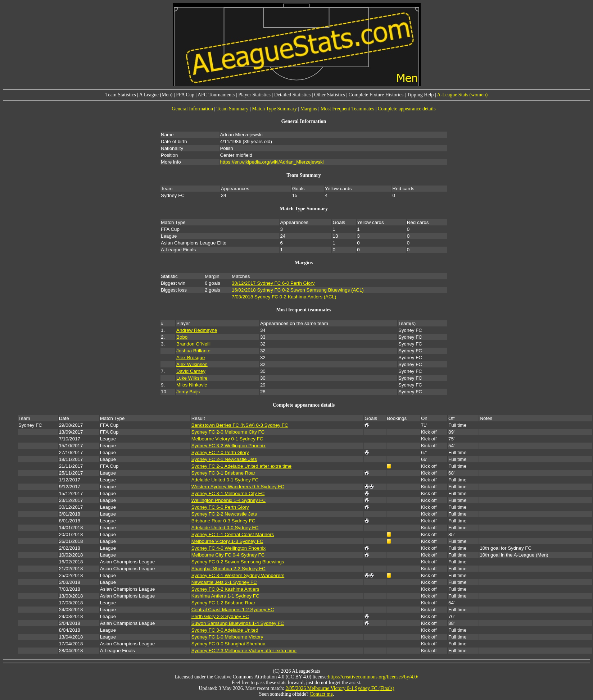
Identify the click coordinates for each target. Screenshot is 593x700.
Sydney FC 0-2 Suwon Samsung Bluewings (238, 562)
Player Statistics (254, 95)
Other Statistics (330, 95)
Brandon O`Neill (193, 344)
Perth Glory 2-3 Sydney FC (220, 616)
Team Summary (233, 109)
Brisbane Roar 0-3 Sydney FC (223, 521)
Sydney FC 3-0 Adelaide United (225, 630)
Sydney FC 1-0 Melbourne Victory (227, 637)
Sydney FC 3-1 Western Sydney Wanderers (238, 575)
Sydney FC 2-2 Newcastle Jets (224, 514)
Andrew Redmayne (197, 330)
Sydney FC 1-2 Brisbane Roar (223, 603)
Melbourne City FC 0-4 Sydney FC (228, 555)
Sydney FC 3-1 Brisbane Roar (223, 473)
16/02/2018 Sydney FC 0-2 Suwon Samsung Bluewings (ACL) (298, 290)
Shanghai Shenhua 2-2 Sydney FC (228, 569)
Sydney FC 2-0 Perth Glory (220, 452)
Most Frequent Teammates (347, 109)
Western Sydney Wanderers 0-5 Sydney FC (238, 487)
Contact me (321, 694)
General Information (192, 109)
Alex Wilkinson (192, 364)
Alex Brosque (191, 358)
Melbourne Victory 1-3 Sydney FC (227, 541)
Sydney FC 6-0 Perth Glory (220, 507)
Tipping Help (420, 95)
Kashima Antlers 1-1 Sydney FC (225, 596)
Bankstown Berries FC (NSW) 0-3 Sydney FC (240, 425)
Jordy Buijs (188, 392)
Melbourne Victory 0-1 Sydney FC (227, 439)
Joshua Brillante (193, 351)
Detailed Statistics (292, 95)
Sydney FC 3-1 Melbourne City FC (228, 493)
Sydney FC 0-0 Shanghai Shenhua (228, 644)
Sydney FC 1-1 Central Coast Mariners (233, 534)
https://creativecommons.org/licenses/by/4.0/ (373, 677)
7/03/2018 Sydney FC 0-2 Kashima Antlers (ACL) (284, 297)
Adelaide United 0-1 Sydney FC (225, 480)
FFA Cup (185, 95)
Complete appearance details (407, 109)
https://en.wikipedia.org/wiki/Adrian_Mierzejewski (272, 162)
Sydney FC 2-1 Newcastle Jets (224, 459)
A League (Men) (156, 95)
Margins (309, 109)
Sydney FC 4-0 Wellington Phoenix (228, 548)
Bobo (182, 337)
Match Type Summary (274, 109)
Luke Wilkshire (192, 378)
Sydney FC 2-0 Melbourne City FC (228, 432)
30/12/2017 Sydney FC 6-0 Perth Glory (273, 283)
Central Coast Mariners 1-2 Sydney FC (233, 610)
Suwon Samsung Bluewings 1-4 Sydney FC (238, 623)
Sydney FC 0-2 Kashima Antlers (225, 589)
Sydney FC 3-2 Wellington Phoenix (228, 446)
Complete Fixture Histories (376, 95)
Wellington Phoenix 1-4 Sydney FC (228, 500)
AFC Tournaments (216, 95)
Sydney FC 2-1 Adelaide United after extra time (242, 466)
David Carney (191, 371)
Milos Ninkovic (192, 385)
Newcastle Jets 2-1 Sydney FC (224, 582)
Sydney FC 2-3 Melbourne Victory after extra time (244, 651)
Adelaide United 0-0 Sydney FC (225, 528)
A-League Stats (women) (462, 95)
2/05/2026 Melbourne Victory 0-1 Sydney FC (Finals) (340, 688)
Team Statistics (121, 95)
